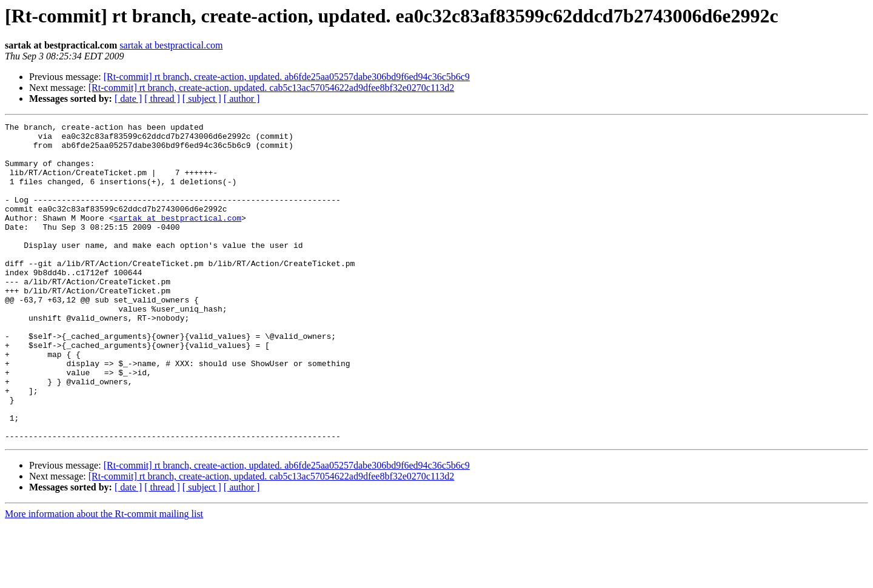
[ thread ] (162, 99)
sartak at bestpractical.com (171, 45)
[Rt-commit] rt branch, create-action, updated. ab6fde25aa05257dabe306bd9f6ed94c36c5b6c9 (287, 77)
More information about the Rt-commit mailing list (104, 577)
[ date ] (128, 99)
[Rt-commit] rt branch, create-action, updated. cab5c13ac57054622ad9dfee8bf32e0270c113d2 (272, 88)
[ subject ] (202, 99)
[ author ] (242, 99)
